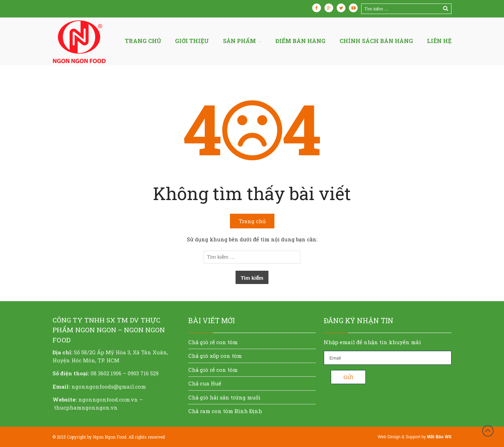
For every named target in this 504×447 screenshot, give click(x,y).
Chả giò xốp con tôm (215, 356)
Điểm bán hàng (300, 41)
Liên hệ (439, 41)
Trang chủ (143, 41)
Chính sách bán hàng (376, 41)
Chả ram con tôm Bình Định (225, 411)
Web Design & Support (399, 437)
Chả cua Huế (205, 383)
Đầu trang (488, 431)
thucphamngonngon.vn (86, 407)
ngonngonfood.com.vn (108, 399)
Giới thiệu (192, 41)
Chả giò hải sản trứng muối (224, 397)
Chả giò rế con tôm (213, 342)
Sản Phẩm (239, 41)
